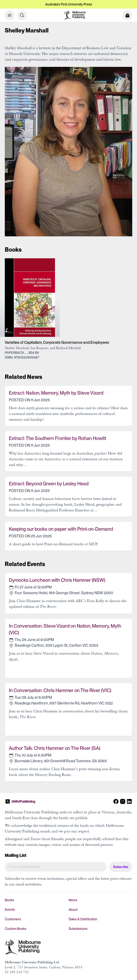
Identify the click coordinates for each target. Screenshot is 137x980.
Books (9, 900)
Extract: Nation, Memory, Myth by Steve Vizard (56, 393)
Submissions (78, 929)
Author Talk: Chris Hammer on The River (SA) (55, 748)
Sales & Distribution (83, 919)
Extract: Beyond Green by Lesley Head (49, 484)
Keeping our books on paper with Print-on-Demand (61, 529)
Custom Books (16, 929)
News (73, 900)
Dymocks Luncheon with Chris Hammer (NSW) (57, 580)
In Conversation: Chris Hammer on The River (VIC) (60, 690)
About (73, 910)
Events (10, 910)
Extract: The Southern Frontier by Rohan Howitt (58, 438)
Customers (13, 919)
